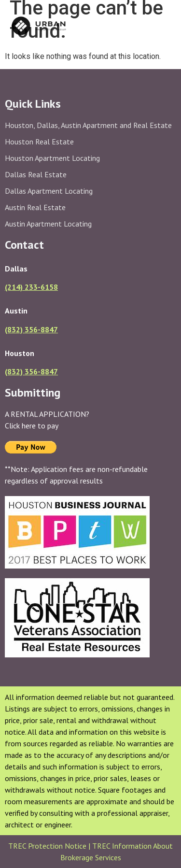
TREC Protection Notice (48, 846)
